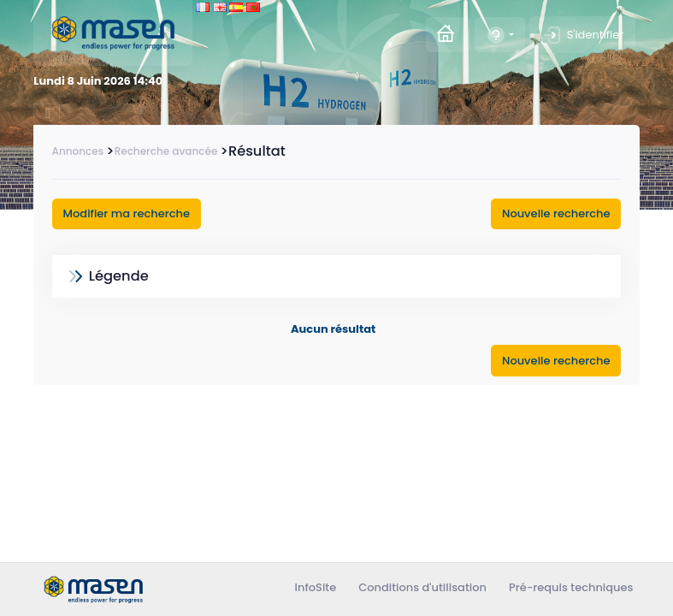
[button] (500, 35)
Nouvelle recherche (556, 213)
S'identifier (582, 35)
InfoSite (316, 587)
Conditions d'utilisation (422, 587)
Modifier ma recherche (127, 213)
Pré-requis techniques (571, 587)
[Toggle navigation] (47, 114)
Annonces (78, 151)
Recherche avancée (166, 151)
